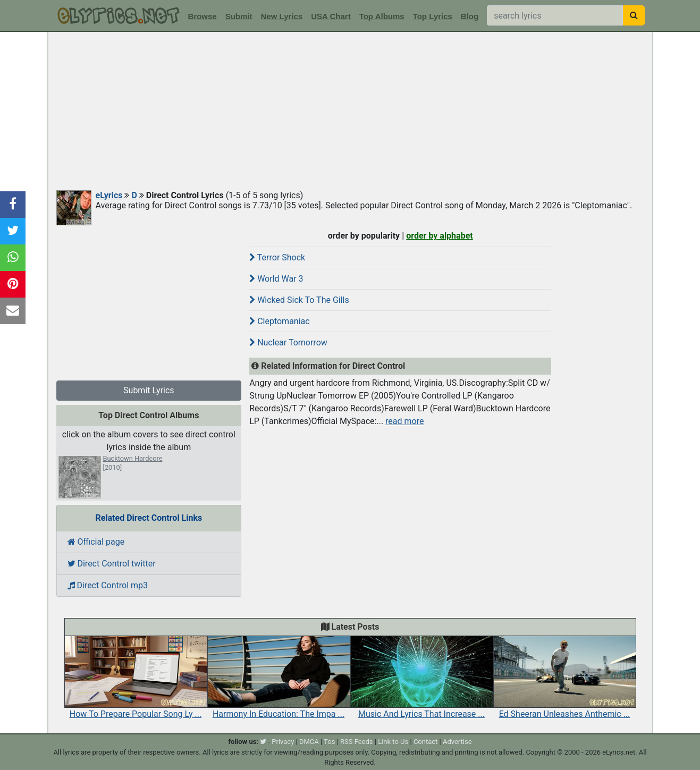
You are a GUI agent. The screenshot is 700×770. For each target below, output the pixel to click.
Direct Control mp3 (108, 585)
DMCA (309, 742)
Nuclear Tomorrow (288, 342)
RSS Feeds (357, 742)
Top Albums (382, 16)
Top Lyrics (433, 16)
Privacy (283, 742)
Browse (203, 16)
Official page (96, 542)
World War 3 (276, 279)
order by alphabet (440, 236)
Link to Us (393, 742)
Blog (470, 16)
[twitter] (263, 742)
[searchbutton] (634, 15)
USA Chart (331, 16)
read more (404, 421)
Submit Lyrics (149, 390)
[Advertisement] (350, 112)
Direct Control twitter (112, 564)
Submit (239, 16)
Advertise (457, 742)
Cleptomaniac (279, 321)
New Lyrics (282, 16)
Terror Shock (277, 257)
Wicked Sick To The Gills (299, 300)
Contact (425, 742)
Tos (329, 742)
